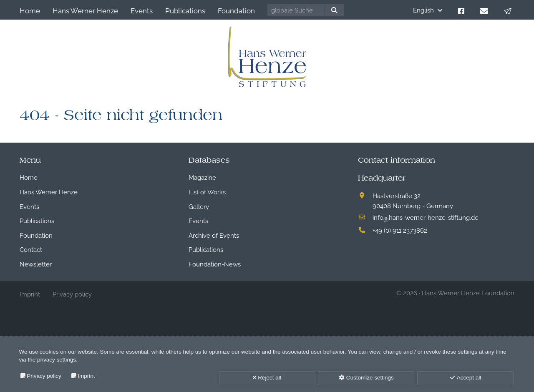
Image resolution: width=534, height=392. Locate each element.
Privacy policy (44, 376)
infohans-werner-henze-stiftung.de (426, 217)
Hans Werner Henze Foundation (468, 292)
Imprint (86, 376)
